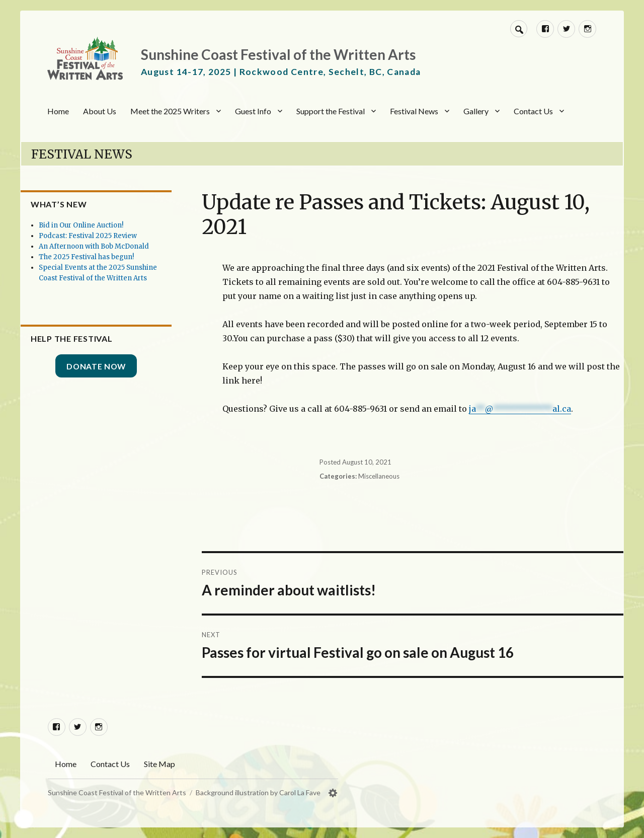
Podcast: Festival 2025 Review (114, 236)
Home (58, 111)
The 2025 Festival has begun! (113, 268)
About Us (100, 111)
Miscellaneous (379, 476)
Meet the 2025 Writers (170, 111)
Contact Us (533, 111)
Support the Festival (331, 111)
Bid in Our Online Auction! (108, 225)
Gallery (476, 111)
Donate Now (116, 387)
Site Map (159, 764)
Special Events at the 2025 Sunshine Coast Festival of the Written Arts (115, 289)
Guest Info (253, 111)
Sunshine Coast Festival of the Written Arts (278, 54)
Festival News (414, 111)
